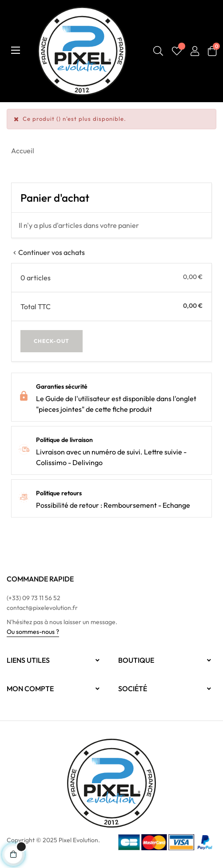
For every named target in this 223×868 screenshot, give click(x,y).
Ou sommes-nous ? (33, 632)
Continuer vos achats (48, 252)
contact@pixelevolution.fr (42, 608)
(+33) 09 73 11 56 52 (34, 598)
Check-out (52, 341)
